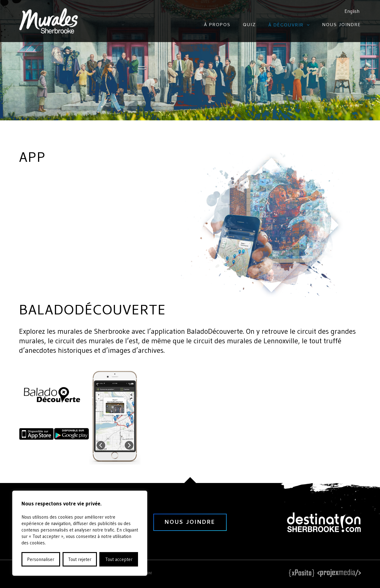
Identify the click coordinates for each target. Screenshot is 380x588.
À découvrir (286, 25)
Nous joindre (342, 25)
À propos (217, 25)
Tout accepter (119, 559)
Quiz (249, 25)
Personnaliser (41, 559)
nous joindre (190, 523)
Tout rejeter (80, 559)
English (352, 11)
